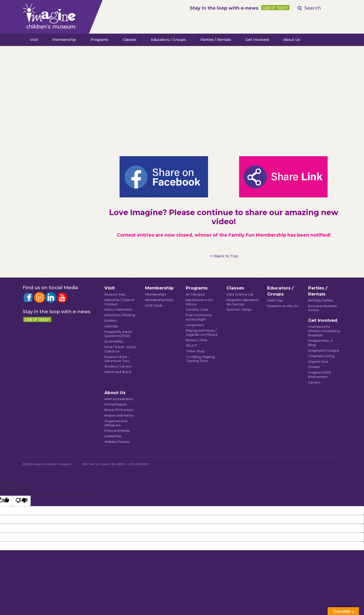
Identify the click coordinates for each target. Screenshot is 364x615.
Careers (314, 382)
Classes (130, 40)
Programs (99, 40)
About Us (292, 40)
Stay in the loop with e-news (224, 8)
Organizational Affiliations (116, 423)
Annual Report (116, 404)
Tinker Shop (195, 351)
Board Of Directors (119, 410)
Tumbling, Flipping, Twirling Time (200, 359)
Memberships (155, 294)
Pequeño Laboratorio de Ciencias (243, 302)
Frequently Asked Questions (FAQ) (118, 334)
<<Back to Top (224, 256)
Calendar (111, 326)
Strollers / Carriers (118, 366)
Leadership (113, 436)
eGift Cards (154, 305)
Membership (64, 40)
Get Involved (257, 40)
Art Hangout (195, 294)
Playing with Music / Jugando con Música (202, 333)
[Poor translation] (21, 501)
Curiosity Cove (197, 310)
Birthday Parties (321, 300)
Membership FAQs (159, 300)
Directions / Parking (120, 315)
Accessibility (114, 341)
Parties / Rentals (216, 40)
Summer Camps (239, 310)
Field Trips (275, 300)
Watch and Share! (118, 372)
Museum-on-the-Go (283, 306)
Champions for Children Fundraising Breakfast (324, 331)
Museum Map (115, 294)
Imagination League (324, 350)
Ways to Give (318, 362)
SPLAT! (191, 346)
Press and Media (117, 431)
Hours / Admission (118, 310)
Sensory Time (197, 340)
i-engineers (195, 325)
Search (313, 8)
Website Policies (117, 442)
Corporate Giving (321, 356)
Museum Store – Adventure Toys (117, 359)
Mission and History (119, 415)
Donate (314, 367)
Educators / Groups (168, 40)
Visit (34, 40)
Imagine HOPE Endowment (320, 375)
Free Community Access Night (199, 317)
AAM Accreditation (119, 399)
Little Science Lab (240, 294)
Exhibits (110, 321)
